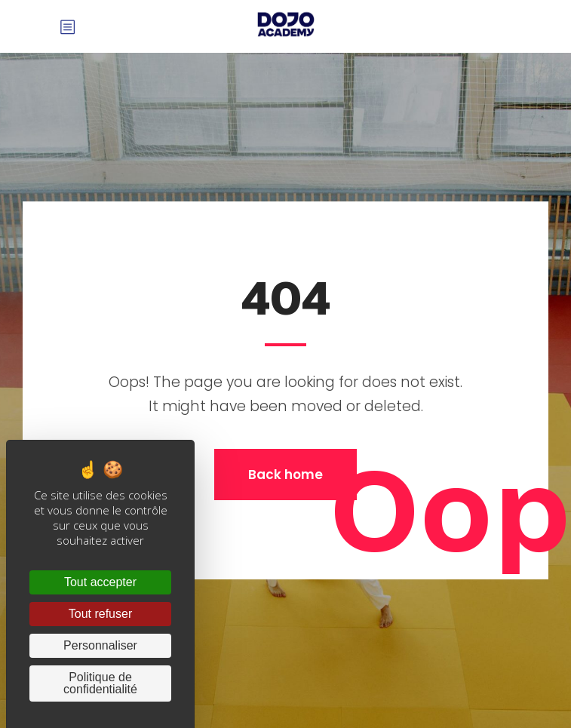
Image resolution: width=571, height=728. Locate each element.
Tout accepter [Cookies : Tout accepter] (100, 582)
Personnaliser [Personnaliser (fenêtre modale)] (100, 645)
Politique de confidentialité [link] (100, 683)
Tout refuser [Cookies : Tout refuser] (100, 614)
